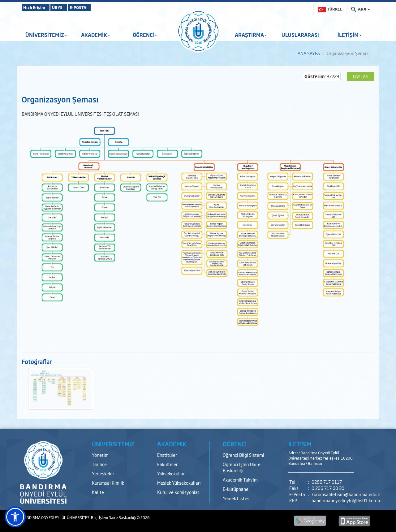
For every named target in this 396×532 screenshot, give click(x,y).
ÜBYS (67, 7)
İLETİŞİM (350, 35)
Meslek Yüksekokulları (179, 483)
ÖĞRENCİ (145, 35)
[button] (15, 517)
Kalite (98, 492)
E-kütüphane (236, 489)
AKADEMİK (96, 35)
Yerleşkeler (103, 473)
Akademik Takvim (240, 480)
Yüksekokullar (171, 473)
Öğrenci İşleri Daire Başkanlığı (242, 467)
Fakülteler (167, 464)
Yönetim (100, 455)
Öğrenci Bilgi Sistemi (243, 455)
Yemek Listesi (237, 498)
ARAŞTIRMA (251, 35)
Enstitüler (167, 455)
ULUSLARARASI (300, 35)
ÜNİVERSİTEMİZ (46, 35)
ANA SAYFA (309, 53)
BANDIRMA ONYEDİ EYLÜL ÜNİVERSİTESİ (56, 517)
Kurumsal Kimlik (108, 483)
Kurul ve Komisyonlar (178, 492)
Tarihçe (99, 464)
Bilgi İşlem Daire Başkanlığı (114, 517)
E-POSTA (96, 7)
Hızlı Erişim (37, 7)
